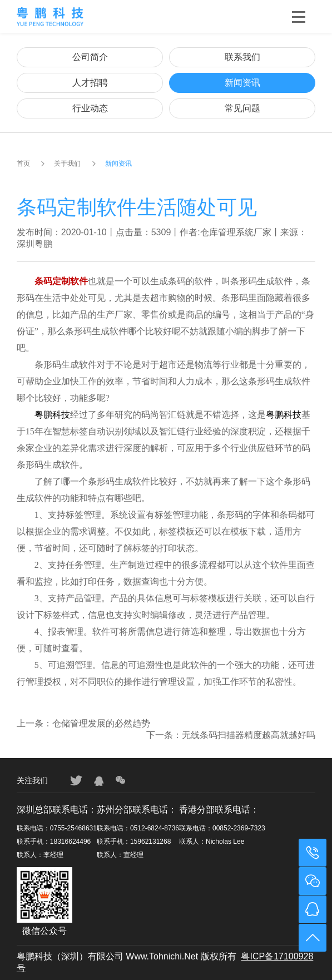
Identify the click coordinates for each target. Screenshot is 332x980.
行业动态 (90, 108)
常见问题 (242, 108)
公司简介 (90, 57)
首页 (23, 164)
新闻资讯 (242, 83)
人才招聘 (90, 83)
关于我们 (67, 164)
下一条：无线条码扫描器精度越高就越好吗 (231, 735)
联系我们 (242, 57)
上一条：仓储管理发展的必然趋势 (83, 723)
